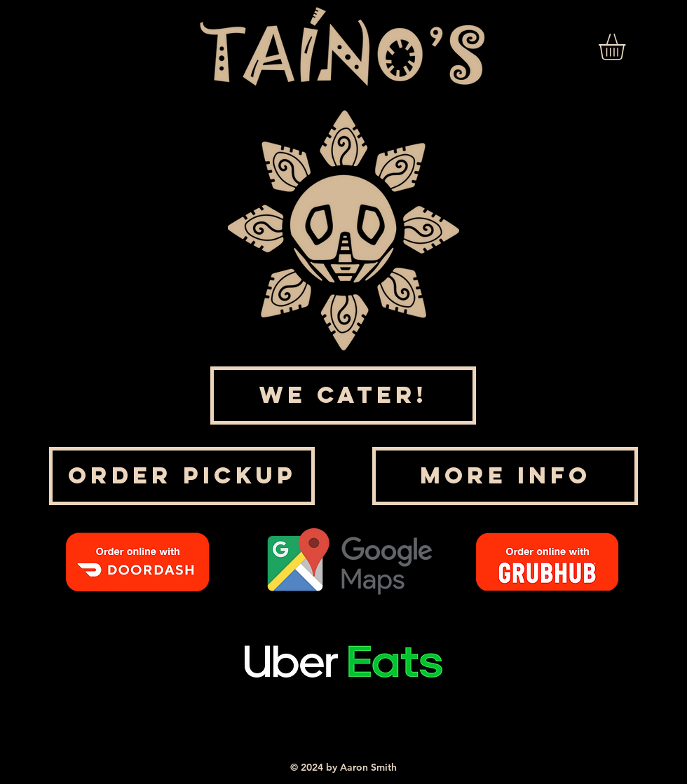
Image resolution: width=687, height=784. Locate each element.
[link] (627, 47)
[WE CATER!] (343, 396)
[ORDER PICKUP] (182, 476)
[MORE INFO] (505, 476)
